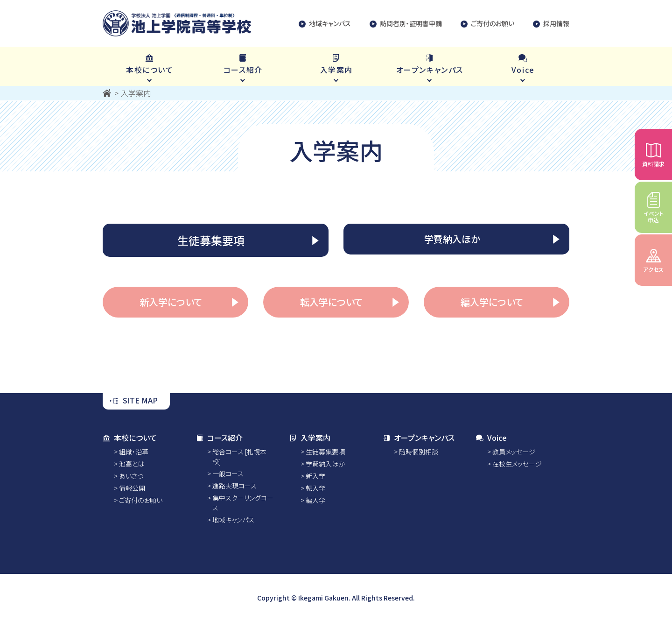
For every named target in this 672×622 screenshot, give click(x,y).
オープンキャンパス (419, 438)
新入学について (171, 302)
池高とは (132, 464)
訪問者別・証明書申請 (406, 24)
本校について (130, 438)
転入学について (331, 302)
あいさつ (131, 476)
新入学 (315, 476)
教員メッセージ (514, 452)
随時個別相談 (419, 452)
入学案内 (310, 438)
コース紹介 (219, 438)
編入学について (492, 302)
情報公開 (132, 488)
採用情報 (551, 24)
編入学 (315, 500)
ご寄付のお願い (487, 24)
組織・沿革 (134, 452)
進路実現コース (234, 486)
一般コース (228, 474)
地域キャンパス (325, 24)
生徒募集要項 (211, 240)
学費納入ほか (452, 239)
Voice (491, 438)
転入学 (315, 488)
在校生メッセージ (517, 464)
